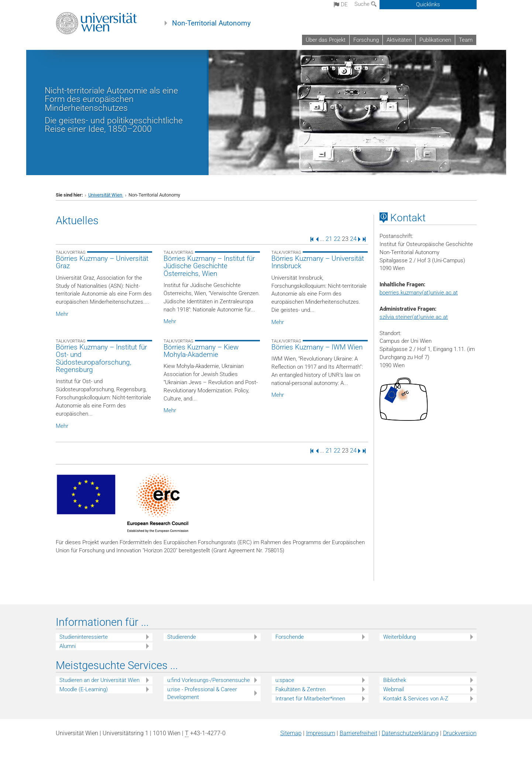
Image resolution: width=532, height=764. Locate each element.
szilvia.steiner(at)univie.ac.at (414, 317)
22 (337, 239)
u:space (285, 680)
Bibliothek (395, 680)
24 (353, 239)
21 (329, 239)
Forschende (290, 637)
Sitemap (291, 733)
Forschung (366, 40)
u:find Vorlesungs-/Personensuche (209, 680)
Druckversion (460, 733)
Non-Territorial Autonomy (211, 23)
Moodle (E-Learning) (84, 689)
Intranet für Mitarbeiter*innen (310, 699)
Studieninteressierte (84, 637)
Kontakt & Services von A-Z (416, 699)
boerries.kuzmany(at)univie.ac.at (419, 293)
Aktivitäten (399, 40)
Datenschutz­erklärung (410, 733)
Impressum (321, 733)
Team (466, 40)
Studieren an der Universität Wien (99, 680)
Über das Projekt (326, 40)
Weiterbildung (399, 637)
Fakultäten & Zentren (301, 689)
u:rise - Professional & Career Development (202, 693)
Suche (365, 4)
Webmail (394, 689)
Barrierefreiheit (358, 733)
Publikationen (435, 40)
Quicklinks (428, 4)
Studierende (182, 637)
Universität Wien (106, 195)
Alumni (68, 646)
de (341, 4)
